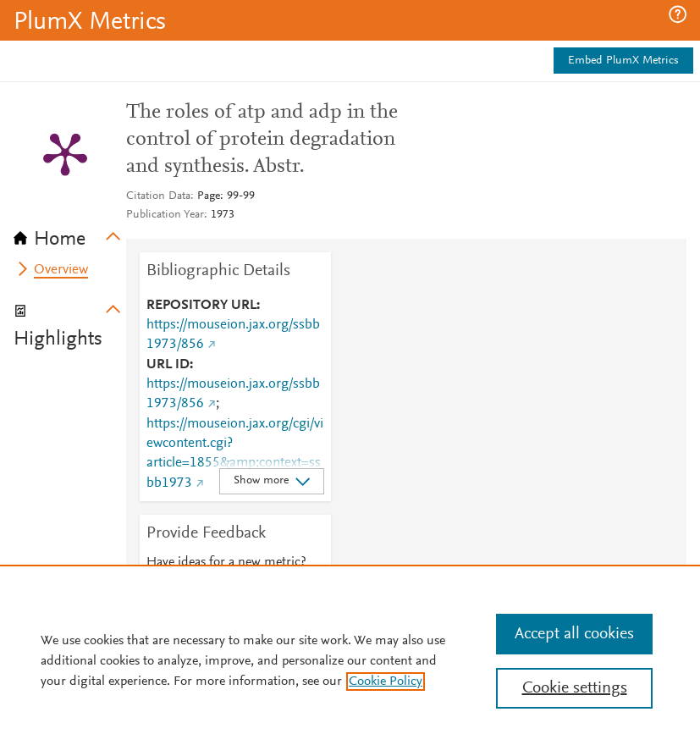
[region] (350, 660)
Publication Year (165, 215)
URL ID (168, 365)
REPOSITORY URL (201, 306)
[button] (678, 14)
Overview (61, 270)
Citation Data (158, 196)
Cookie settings (575, 688)
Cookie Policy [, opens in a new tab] (386, 682)
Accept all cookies (574, 634)
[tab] (70, 234)
